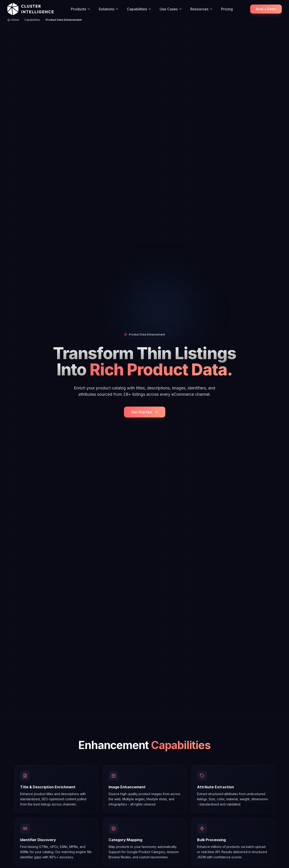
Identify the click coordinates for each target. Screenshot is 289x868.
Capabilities (139, 9)
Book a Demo (266, 9)
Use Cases (171, 9)
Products (81, 9)
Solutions (109, 9)
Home (13, 20)
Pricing (227, 9)
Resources (202, 9)
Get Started (145, 412)
